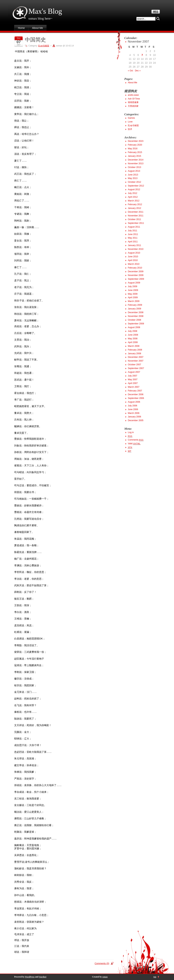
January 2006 (134, 417)
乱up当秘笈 (44, 46)
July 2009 (133, 286)
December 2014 (136, 160)
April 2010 (133, 260)
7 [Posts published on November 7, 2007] (142, 55)
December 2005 (136, 420)
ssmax (105, 977)
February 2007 (135, 391)
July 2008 (133, 331)
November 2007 (136, 361)
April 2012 (133, 197)
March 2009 (134, 301)
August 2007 (134, 372)
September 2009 (136, 279)
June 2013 (133, 175)
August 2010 (134, 253)
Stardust (43, 977)
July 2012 (133, 193)
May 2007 (133, 380)
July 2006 (133, 406)
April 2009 (133, 297)
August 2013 (134, 171)
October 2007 (134, 365)
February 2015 (135, 152)
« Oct (130, 71)
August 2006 (134, 402)
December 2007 (136, 357)
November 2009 (136, 275)
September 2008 (136, 324)
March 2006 (134, 413)
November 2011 (136, 216)
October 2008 (134, 320)
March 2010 (134, 264)
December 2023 (136, 141)
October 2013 (134, 167)
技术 (130, 129)
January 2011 (134, 245)
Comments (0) (102, 963)
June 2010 (133, 257)
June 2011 (133, 234)
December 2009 (136, 272)
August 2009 (134, 283)
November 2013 (136, 164)
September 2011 (136, 223)
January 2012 (134, 208)
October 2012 (134, 182)
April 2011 (133, 242)
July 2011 (133, 231)
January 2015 (134, 156)
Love (130, 122)
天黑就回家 (133, 106)
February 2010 (135, 268)
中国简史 (35, 40)
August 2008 (134, 327)
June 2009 (133, 290)
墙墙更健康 (133, 102)
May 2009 (133, 294)
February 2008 (135, 350)
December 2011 (136, 212)
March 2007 (134, 387)
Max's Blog (45, 11)
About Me (37, 28)
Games (131, 118)
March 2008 (134, 346)
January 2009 (134, 309)
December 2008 (136, 312)
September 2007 (136, 368)
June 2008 (133, 335)
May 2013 (133, 178)
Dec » (138, 71)
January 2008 (134, 354)
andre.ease (133, 95)
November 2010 (136, 249)
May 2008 (133, 339)
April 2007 (133, 383)
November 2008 (136, 316)
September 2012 (136, 186)
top (155, 977)
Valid (134, 444)
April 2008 (133, 342)
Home (21, 28)
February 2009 (135, 305)
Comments (136, 440)
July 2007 (133, 376)
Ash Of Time (134, 99)
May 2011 (133, 238)
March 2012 (134, 201)
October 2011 (134, 219)
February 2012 (135, 204)
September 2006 (136, 398)
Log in (131, 432)
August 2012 (134, 189)
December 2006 (136, 394)
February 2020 (135, 145)
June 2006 (133, 409)
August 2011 (134, 227)
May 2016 (133, 149)
